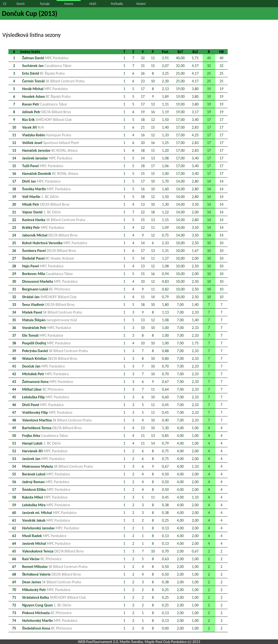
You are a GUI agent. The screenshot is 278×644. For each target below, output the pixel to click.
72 (14, 605)
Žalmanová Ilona (48, 382)
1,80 (165, 305)
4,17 (195, 73)
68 (14, 574)
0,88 (165, 351)
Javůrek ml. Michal (49, 513)
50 (14, 436)
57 (14, 490)
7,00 (180, 305)
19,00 (180, 89)
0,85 (165, 436)
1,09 (165, 227)
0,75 (165, 235)
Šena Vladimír (48, 305)
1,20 (165, 150)
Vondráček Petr (47, 328)
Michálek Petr (45, 374)
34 (14, 312)
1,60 (165, 189)
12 (153, 120)
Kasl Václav (42, 559)
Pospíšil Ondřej (46, 343)
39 (14, 351)
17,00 (180, 120)
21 (143, 127)
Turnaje (45, 4)
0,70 (165, 366)
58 (14, 497)
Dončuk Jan (44, 366)
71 (14, 597)
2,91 (165, 58)
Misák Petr (46, 204)
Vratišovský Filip (47, 412)
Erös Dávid (43, 73)
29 (14, 274)
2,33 (165, 243)
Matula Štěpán (50, 320)
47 (14, 412)
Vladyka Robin (47, 135)
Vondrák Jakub (46, 520)
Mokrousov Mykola (58, 466)
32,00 (180, 66)
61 (14, 520)
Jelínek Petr (46, 112)
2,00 (195, 212)
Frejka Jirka (45, 436)
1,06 (165, 166)
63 (14, 536)
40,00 (180, 58)
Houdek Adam (46, 96)
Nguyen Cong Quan (47, 605)
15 (153, 66)
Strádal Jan (49, 297)
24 (14, 235)
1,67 (195, 251)
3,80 (195, 89)
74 (14, 621)
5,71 (195, 58)
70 (14, 590)
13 (153, 104)
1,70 (165, 181)
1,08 (165, 158)
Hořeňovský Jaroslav (51, 528)
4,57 (195, 66)
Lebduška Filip (46, 397)
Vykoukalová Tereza (53, 551)
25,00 (180, 73)
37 (14, 335)
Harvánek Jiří (45, 451)
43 (14, 382)
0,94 (165, 274)
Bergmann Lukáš (46, 289)
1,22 (165, 212)
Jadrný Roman (46, 482)
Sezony (69, 4)
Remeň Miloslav (55, 567)
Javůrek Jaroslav (47, 158)
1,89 (165, 96)
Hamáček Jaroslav (50, 150)
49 (14, 428)
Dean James (52, 582)
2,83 (195, 127)
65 (14, 551)
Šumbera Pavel (49, 251)
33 (14, 305)
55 (14, 474)
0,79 (165, 297)
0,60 (165, 397)
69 (14, 582)
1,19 (165, 112)
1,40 (165, 127)
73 (14, 613)
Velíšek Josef (51, 143)
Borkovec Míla (48, 274)
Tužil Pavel (43, 166)
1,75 (195, 343)
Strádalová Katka (54, 597)
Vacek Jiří (33, 127)
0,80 (165, 358)
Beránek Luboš (46, 474)
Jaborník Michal (50, 235)
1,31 (165, 104)
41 (14, 366)
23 (143, 81)
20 (143, 143)
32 (143, 58)
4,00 (180, 428)
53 (14, 459)
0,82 (165, 289)
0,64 (165, 389)
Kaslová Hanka (54, 220)
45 (14, 397)
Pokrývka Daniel (55, 351)
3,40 (195, 120)
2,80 (195, 181)
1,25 (165, 143)
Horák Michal (45, 89)
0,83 (165, 281)
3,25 (165, 73)
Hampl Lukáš (42, 443)
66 (14, 559)
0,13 (165, 528)
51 (14, 443)
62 (14, 528)
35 (14, 320)
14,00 (180, 181)
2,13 (165, 89)
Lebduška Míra (46, 505)
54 (14, 466)
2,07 (165, 66)
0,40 (165, 420)
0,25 (165, 520)
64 (14, 543)
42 (14, 374)
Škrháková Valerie (52, 574)
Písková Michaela (47, 613)
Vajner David (42, 212)
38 (14, 343)
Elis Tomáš (43, 335)
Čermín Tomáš (53, 81)
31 (143, 66)
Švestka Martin (46, 189)
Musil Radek (44, 536)
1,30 (165, 204)
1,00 (165, 174)
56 (14, 482)
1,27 (165, 258)
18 (143, 120)
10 (153, 81)
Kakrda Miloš (45, 497)
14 (14, 158)
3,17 (195, 112)
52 (14, 451)
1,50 (165, 120)
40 (209, 58)
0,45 (165, 405)
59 (14, 505)
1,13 (165, 312)
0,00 (165, 628)
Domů (21, 4)
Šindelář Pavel (48, 258)
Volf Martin (40, 197)
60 (14, 513)
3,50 (195, 204)
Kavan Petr (45, 104)
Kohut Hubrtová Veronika (55, 243)
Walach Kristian (50, 358)
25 (209, 73)
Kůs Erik (47, 120)
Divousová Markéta (50, 281)
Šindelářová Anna (47, 628)
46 (14, 405)
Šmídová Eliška (46, 490)
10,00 (180, 243)
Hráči (93, 4)
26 (143, 73)
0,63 (165, 559)
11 (153, 58)
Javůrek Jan (44, 459)
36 (14, 328)
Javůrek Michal (46, 543)
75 (14, 628)
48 (14, 420)
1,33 (165, 135)
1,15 (165, 220)
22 (143, 212)
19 (209, 89)
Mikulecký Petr (46, 590)
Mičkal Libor (43, 389)
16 (153, 112)
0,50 (165, 474)
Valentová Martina (57, 420)
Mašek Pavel (52, 312)
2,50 (195, 243)
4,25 (195, 135)
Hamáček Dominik (50, 174)
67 (14, 567)
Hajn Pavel (43, 266)
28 (14, 266)
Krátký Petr (43, 227)
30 (14, 281)
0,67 (165, 382)
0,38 (165, 505)
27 (14, 258)
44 (14, 389)
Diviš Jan (41, 181)
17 (143, 89)
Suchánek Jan (47, 66)
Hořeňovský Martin (50, 621)
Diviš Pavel (43, 405)
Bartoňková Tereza (52, 428)
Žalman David (45, 58)
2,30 (165, 81)
